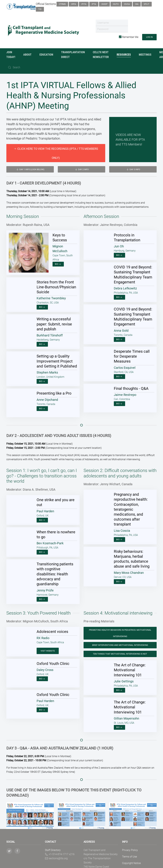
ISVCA (127, 4)
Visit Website (48, 646)
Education (46, 55)
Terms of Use (129, 852)
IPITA (84, 4)
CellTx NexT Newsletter (101, 54)
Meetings (145, 55)
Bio (18, 250)
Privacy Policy (130, 845)
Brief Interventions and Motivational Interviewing (120, 640)
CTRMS (62, 4)
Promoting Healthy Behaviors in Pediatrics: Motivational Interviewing (120, 628)
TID (40, 9)
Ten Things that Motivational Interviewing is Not (120, 649)
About (27, 55)
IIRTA (74, 4)
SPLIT (147, 4)
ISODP (104, 4)
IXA (137, 4)
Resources (124, 55)
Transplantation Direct (73, 54)
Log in (149, 37)
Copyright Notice (131, 858)
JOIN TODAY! (11, 54)
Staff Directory (53, 845)
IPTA (94, 4)
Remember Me (129, 37)
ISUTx (116, 4)
